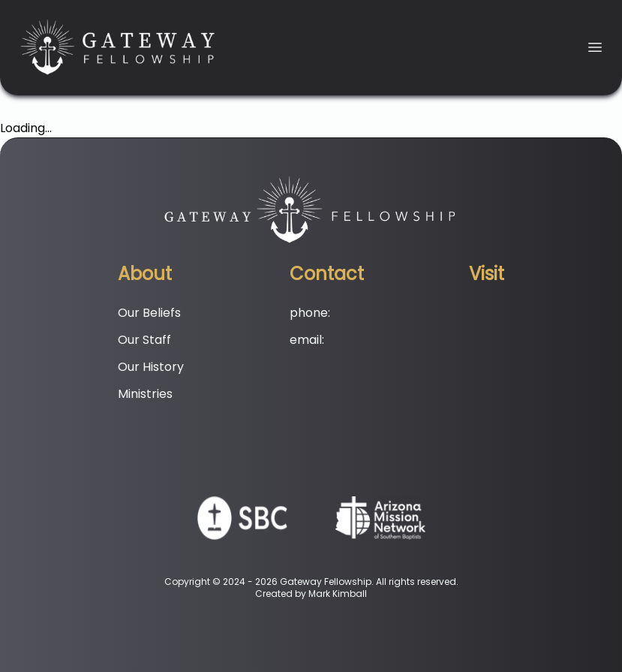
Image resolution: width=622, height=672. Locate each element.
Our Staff (144, 340)
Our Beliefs (149, 313)
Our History (151, 367)
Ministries (145, 394)
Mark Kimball (338, 594)
